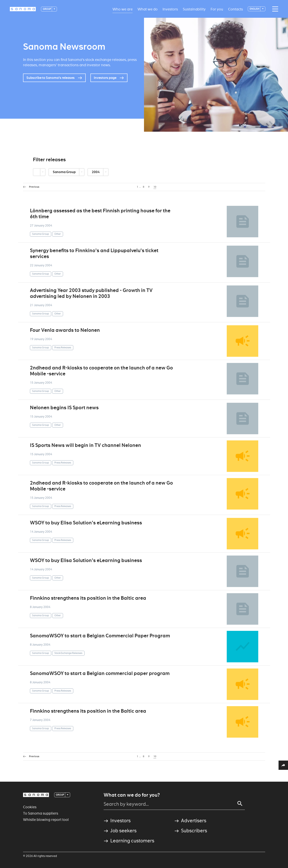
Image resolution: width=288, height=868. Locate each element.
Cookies (30, 807)
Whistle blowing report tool (46, 820)
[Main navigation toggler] (274, 9)
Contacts (236, 9)
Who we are (123, 9)
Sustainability (194, 9)
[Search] (240, 804)
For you (217, 9)
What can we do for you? (132, 795)
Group (47, 9)
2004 (96, 172)
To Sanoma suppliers (41, 813)
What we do (148, 9)
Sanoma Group (65, 172)
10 (155, 187)
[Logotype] (23, 9)
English (255, 9)
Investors (170, 9)
